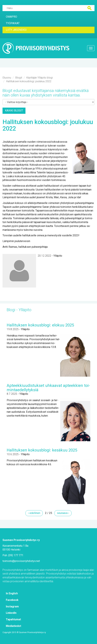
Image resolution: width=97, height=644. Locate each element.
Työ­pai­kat (13, 23)
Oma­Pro (11, 17)
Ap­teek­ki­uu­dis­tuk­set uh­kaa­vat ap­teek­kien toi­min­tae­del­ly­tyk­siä (48, 388)
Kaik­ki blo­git (14, 111)
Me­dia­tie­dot (13, 626)
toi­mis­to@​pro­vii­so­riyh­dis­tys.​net (21, 561)
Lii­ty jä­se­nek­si (16, 30)
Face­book (12, 600)
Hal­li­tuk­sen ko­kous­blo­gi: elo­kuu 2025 (40, 325)
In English (12, 593)
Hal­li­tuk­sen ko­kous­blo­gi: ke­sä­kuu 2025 (42, 450)
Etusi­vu (7, 78)
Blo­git (19, 78)
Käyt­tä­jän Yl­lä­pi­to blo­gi (40, 78)
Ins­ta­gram (12, 606)
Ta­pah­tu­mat (13, 619)
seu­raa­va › (63, 513)
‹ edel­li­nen (34, 513)
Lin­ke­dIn (11, 613)
